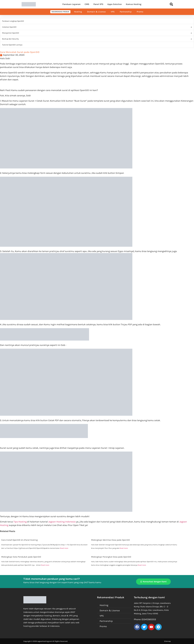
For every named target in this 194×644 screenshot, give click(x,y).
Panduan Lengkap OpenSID (13, 21)
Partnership (126, 12)
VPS (113, 12)
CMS (87, 4)
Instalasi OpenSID (9, 27)
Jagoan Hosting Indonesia (62, 522)
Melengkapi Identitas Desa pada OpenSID (111, 540)
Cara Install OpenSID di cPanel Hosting (19, 540)
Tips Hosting (20, 522)
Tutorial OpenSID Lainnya (12, 45)
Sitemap (167, 641)
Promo (140, 12)
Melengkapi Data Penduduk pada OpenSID (21, 557)
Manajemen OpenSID (11, 33)
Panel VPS (98, 4)
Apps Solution (115, 4)
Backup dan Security (10, 39)
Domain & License (96, 12)
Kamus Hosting (134, 4)
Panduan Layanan (71, 4)
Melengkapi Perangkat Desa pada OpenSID (111, 557)
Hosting (78, 12)
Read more (64, 548)
